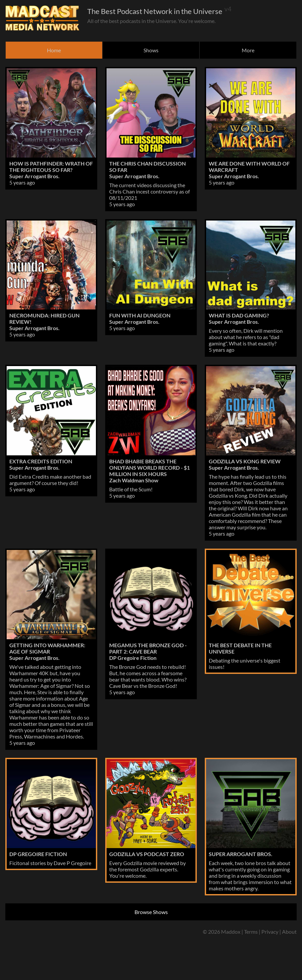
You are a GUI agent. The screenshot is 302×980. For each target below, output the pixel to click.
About (289, 932)
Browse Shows (151, 912)
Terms (251, 932)
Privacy (270, 932)
